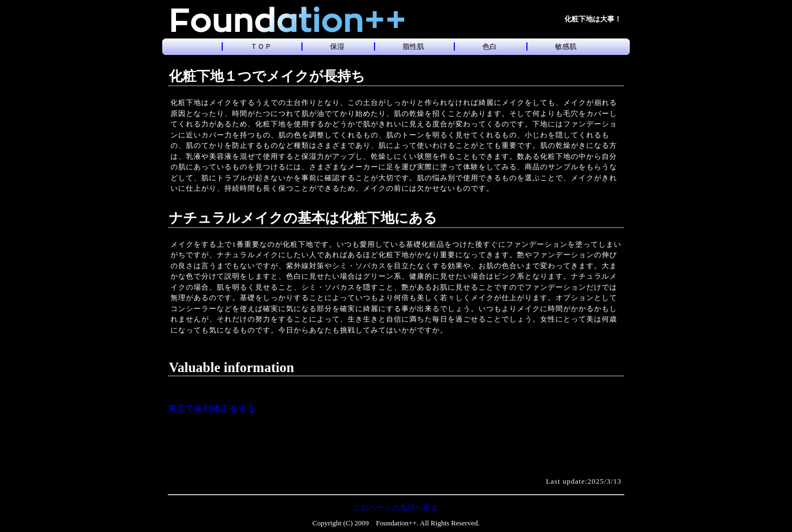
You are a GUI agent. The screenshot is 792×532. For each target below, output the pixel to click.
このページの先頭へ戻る (396, 508)
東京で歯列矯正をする (212, 409)
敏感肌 (566, 46)
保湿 (337, 46)
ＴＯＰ (261, 46)
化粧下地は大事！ (593, 19)
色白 (490, 46)
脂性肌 (413, 46)
